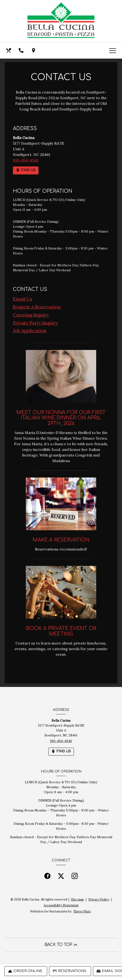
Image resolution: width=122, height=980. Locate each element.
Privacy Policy (99, 899)
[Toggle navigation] (113, 50)
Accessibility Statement (61, 905)
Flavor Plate (82, 911)
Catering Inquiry (31, 315)
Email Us (23, 299)
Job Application (30, 331)
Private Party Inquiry (35, 323)
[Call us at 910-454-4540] (22, 50)
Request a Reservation (37, 307)
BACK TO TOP (61, 945)
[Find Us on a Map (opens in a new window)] (34, 50)
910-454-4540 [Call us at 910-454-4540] (26, 160)
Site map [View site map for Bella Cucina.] (78, 899)
